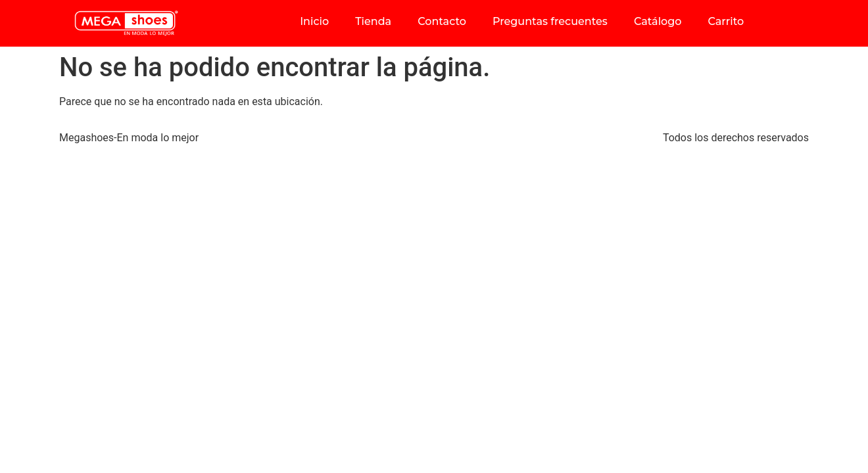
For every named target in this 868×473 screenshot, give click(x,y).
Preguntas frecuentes (550, 21)
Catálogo (658, 21)
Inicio (314, 21)
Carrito (726, 21)
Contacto (442, 21)
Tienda (373, 21)
